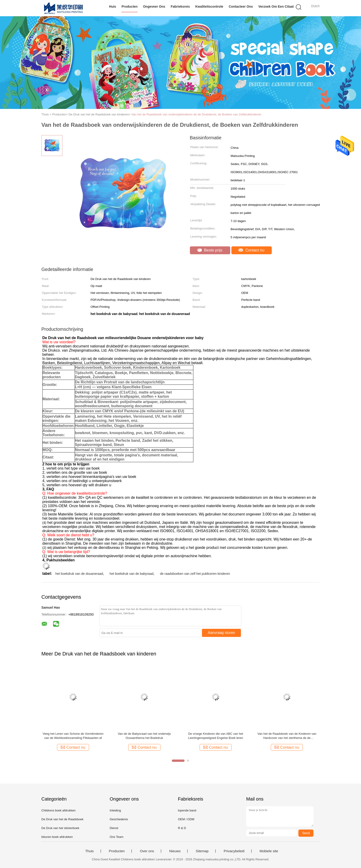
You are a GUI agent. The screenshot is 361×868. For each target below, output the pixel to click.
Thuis (89, 851)
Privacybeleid (234, 851)
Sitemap (202, 851)
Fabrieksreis (180, 6)
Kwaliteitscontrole (209, 6)
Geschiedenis (119, 819)
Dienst (114, 828)
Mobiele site (269, 851)
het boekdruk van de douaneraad (79, 574)
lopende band (187, 810)
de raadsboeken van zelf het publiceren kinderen (195, 574)
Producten (129, 6)
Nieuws (175, 851)
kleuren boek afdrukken (57, 837)
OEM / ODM (186, 819)
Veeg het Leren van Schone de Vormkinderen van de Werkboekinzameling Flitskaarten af (73, 736)
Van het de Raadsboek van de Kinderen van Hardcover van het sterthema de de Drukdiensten (287, 736)
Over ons (147, 851)
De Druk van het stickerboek (60, 828)
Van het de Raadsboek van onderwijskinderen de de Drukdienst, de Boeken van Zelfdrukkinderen (196, 114)
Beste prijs (210, 250)
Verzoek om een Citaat (276, 6)
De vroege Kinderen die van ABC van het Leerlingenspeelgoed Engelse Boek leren (216, 736)
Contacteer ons (241, 6)
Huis (112, 6)
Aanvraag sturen (221, 633)
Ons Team (117, 837)
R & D (182, 828)
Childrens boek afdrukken (59, 810)
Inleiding (115, 810)
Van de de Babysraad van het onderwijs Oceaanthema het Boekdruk (144, 736)
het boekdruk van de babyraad (132, 574)
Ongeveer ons (154, 6)
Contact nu (251, 250)
